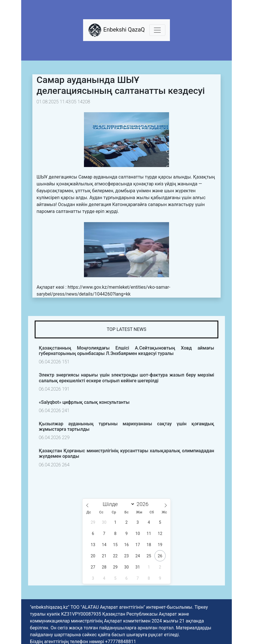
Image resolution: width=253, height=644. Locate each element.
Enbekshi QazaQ (116, 30)
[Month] (117, 504)
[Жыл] (144, 504)
